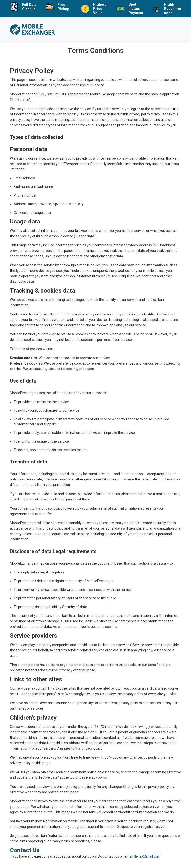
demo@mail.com (147, 856)
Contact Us (25, 850)
